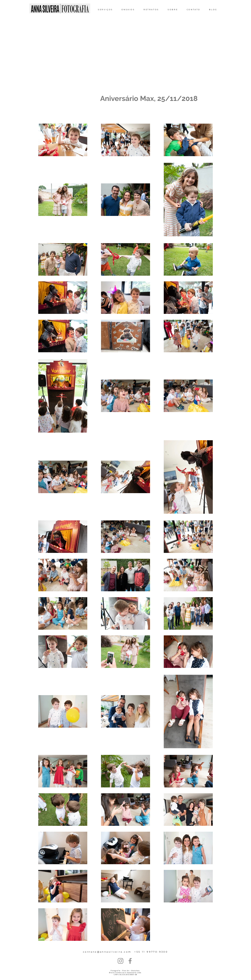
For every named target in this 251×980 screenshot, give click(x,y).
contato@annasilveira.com (107, 952)
